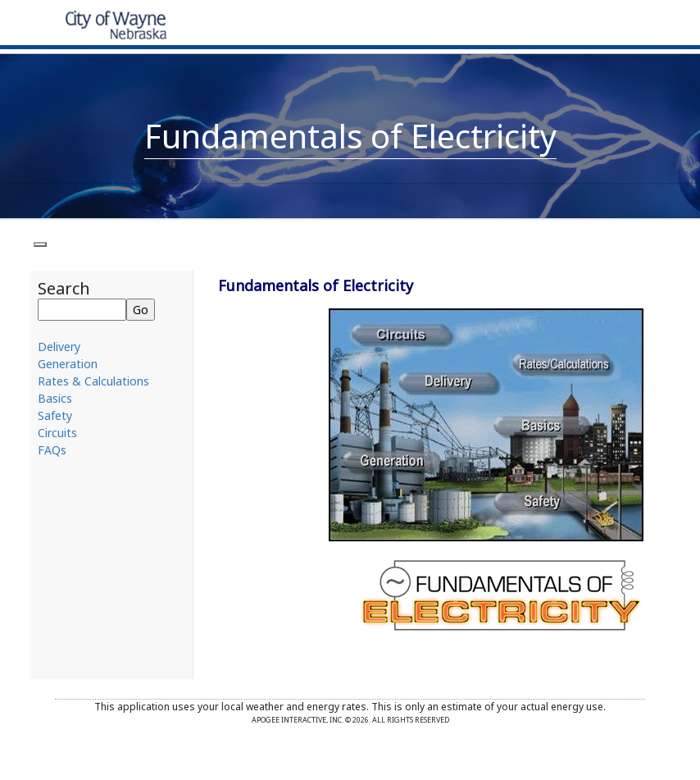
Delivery (59, 347)
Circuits (57, 433)
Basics (55, 398)
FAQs (52, 450)
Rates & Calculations (93, 381)
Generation (68, 364)
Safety (55, 415)
